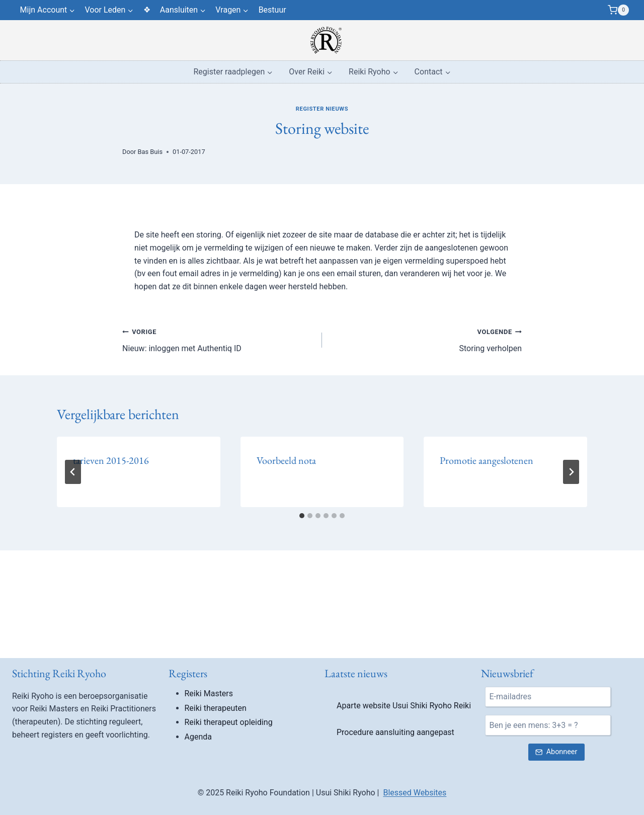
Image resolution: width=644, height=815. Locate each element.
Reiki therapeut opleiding (229, 722)
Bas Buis (150, 152)
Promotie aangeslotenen (487, 460)
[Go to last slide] (73, 472)
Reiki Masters (209, 694)
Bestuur (272, 10)
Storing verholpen (426, 339)
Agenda (198, 737)
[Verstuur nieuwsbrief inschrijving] (556, 752)
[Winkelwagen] (618, 10)
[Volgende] (571, 472)
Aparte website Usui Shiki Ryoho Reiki (404, 706)
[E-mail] (548, 697)
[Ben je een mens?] (548, 725)
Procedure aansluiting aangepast (395, 732)
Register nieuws (322, 109)
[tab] (302, 516)
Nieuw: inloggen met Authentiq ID (218, 339)
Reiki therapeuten (216, 708)
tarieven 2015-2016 (111, 460)
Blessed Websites (415, 793)
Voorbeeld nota (286, 460)
